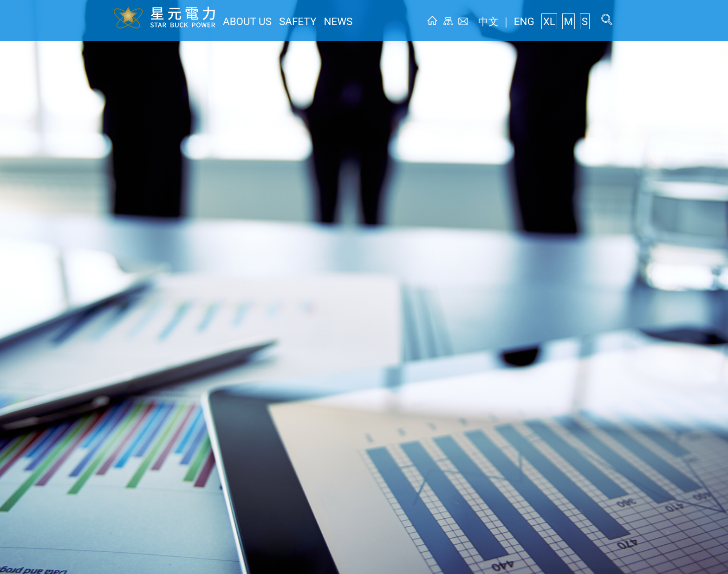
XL (555, 22)
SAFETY (284, 22)
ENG (532, 22)
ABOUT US (242, 22)
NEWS (318, 22)
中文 (503, 22)
